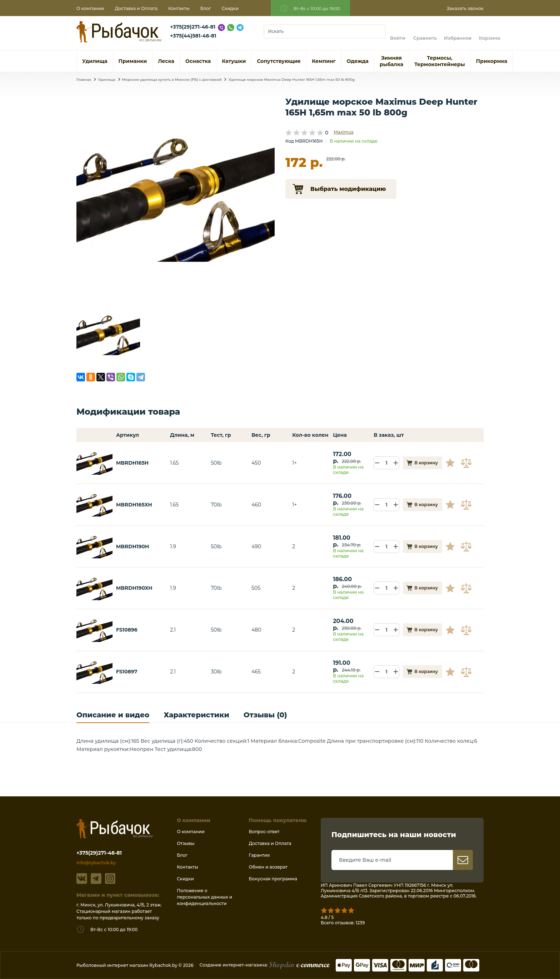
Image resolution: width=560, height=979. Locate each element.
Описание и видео (113, 715)
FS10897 (127, 672)
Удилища (107, 80)
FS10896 (127, 630)
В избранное (453, 463)
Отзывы (186, 843)
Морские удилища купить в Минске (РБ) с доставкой (172, 80)
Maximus (343, 132)
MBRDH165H (132, 463)
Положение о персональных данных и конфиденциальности (204, 897)
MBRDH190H (132, 547)
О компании (90, 8)
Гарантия (259, 855)
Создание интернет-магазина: (265, 965)
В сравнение (467, 463)
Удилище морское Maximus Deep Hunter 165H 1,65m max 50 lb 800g (291, 80)
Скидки (230, 8)
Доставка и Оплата (136, 8)
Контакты (179, 8)
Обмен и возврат (268, 867)
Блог (206, 8)
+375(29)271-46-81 (193, 27)
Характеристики (196, 715)
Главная (84, 80)
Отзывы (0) (265, 715)
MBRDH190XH (134, 588)
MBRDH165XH (134, 505)
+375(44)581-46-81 (193, 36)
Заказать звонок (465, 8)
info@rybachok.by (96, 863)
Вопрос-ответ (264, 832)
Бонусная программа (273, 879)
